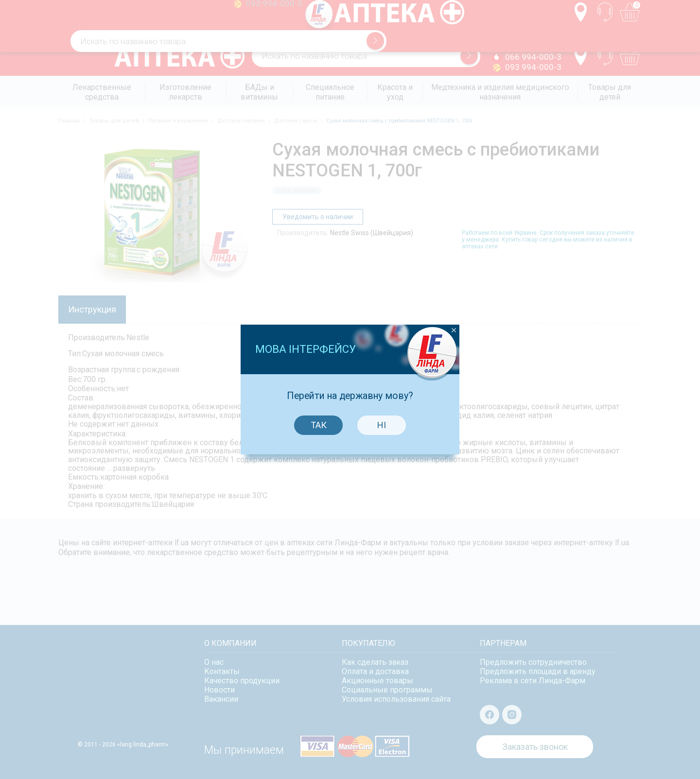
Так (316, 396)
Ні (380, 396)
